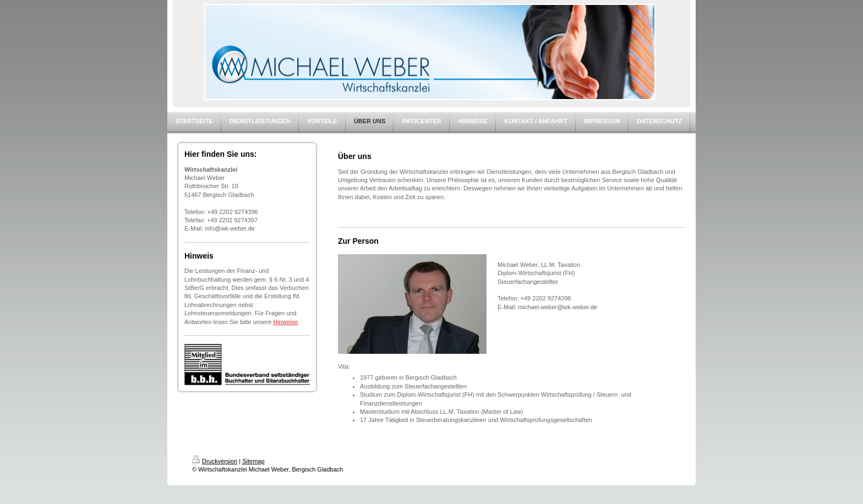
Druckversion (215, 461)
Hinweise (285, 322)
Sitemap (253, 461)
